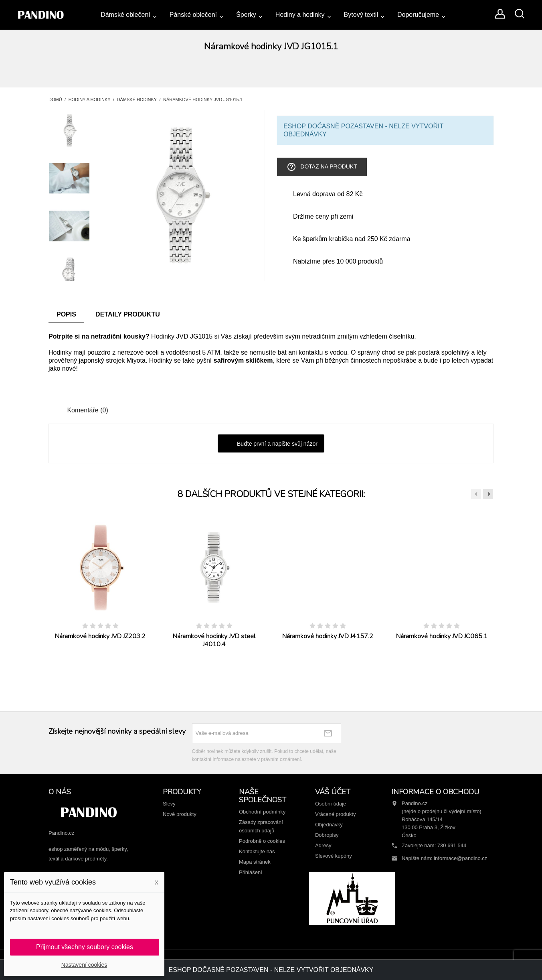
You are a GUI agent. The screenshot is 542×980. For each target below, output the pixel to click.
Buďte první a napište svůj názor (271, 444)
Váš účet (333, 792)
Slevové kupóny (334, 856)
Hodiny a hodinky (300, 15)
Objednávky (329, 825)
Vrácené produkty (335, 814)
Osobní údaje (331, 804)
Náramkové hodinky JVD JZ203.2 (100, 636)
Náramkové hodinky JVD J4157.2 (328, 636)
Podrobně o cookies (262, 841)
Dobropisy (327, 835)
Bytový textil (361, 15)
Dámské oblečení (125, 15)
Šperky (246, 15)
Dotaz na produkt (322, 167)
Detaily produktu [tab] (128, 314)
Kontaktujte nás (257, 851)
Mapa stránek (255, 862)
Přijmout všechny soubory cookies (85, 947)
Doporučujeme (418, 15)
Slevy (169, 804)
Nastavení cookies (84, 965)
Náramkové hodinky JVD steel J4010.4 (214, 640)
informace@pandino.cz (460, 858)
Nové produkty (180, 814)
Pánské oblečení (193, 15)
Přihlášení (251, 872)
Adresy (323, 845)
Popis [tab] (66, 314)
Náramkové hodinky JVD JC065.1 (442, 636)
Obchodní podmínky (262, 812)
